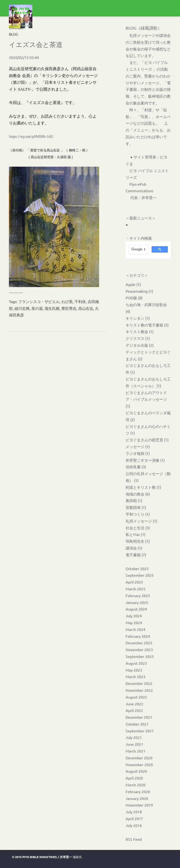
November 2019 (139, 805)
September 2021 (140, 731)
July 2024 (134, 616)
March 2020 (135, 785)
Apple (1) (133, 284)
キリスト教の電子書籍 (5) (147, 325)
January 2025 (137, 602)
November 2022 (139, 690)
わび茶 (67, 301)
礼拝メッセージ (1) (141, 521)
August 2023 (136, 663)
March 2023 (135, 676)
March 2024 (135, 629)
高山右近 (86, 308)
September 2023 (140, 656)
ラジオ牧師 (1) (138, 453)
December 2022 (139, 683)
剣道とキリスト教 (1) (143, 487)
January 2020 (137, 798)
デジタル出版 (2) (140, 345)
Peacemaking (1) (139, 291)
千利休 (80, 301)
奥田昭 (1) (134, 500)
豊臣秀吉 (69, 308)
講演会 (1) (134, 548)
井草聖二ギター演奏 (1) (145, 460)
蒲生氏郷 (52, 308)
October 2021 (137, 724)
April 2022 (134, 710)
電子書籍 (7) (136, 555)
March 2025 (135, 589)
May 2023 (134, 670)
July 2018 (134, 812)
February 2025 (138, 595)
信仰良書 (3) (136, 467)
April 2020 (134, 778)
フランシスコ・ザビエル (39, 301)
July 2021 (134, 737)
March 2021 (135, 751)
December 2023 (139, 643)
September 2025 (140, 575)
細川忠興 (22, 308)
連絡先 (77, 857)
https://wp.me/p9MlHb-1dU (31, 136)
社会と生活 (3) (138, 528)
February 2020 (138, 791)
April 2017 (134, 818)
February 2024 (138, 636)
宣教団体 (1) (136, 507)
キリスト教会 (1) (140, 331)
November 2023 (139, 649)
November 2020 (139, 764)
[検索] (138, 250)
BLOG (14, 34)
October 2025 (137, 568)
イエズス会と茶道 (36, 44)
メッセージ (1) (138, 446)
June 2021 (134, 744)
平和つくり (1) (138, 514)
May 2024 (134, 622)
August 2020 (136, 771)
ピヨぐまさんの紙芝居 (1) (147, 440)
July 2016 (134, 825)
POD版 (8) (134, 298)
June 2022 (134, 704)
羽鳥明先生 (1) (138, 541)
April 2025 (134, 582)
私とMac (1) (135, 534)
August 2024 (136, 609)
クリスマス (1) (138, 338)
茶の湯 (37, 308)
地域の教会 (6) (138, 494)
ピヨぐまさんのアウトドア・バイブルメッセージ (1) (146, 399)
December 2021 (139, 717)
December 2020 (139, 758)
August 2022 (136, 697)
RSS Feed (134, 839)
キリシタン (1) (138, 318)
